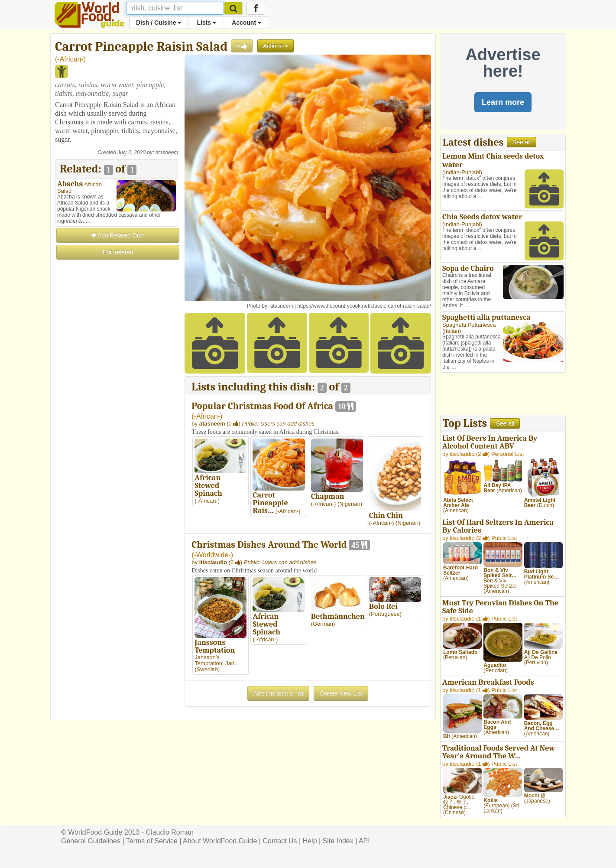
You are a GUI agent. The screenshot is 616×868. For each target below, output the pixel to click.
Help (310, 841)
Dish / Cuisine (159, 23)
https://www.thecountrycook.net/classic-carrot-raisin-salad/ (364, 306)
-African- (70, 59)
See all (522, 142)
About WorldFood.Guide (220, 841)
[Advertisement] (117, 391)
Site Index (338, 841)
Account (246, 23)
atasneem (167, 153)
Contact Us (280, 841)
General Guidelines (91, 841)
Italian (452, 331)
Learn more (503, 102)
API (364, 841)
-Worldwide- (212, 555)
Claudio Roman (170, 832)
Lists (206, 23)
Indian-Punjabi (462, 172)
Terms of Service (152, 841)
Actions (276, 46)
